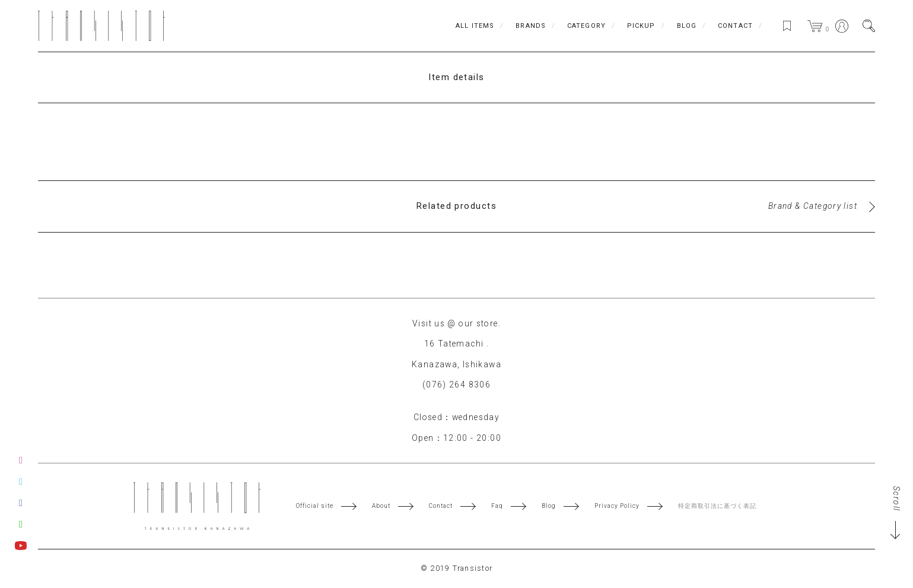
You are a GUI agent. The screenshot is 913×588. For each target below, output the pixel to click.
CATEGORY (586, 26)
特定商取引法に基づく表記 (717, 506)
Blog (549, 506)
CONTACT (735, 26)
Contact (441, 506)
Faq (497, 506)
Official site (315, 506)
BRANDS (531, 26)
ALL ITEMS (475, 26)
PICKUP (641, 26)
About (381, 506)
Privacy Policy (617, 506)
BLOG (687, 26)
